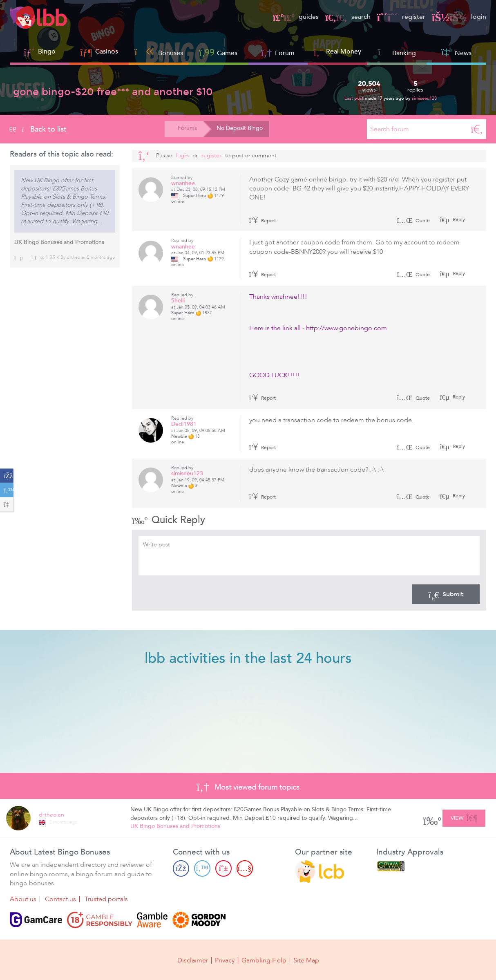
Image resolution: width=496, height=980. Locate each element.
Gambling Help (264, 960)
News (456, 52)
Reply (458, 219)
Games (218, 52)
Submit (446, 594)
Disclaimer (193, 960)
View (464, 817)
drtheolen (77, 257)
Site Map (306, 960)
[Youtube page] (245, 868)
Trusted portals (106, 899)
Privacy (225, 960)
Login (182, 156)
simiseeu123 (424, 98)
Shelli (178, 301)
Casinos (107, 51)
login (459, 17)
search (348, 17)
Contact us (60, 899)
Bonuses (159, 52)
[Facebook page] (181, 868)
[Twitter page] (202, 868)
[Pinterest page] (223, 868)
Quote (413, 221)
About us (23, 899)
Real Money (344, 51)
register (401, 17)
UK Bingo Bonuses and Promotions (59, 242)
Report (263, 221)
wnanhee (183, 183)
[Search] (477, 129)
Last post (355, 98)
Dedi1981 (184, 424)
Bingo (47, 51)
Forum (278, 52)
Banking (397, 52)
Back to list (38, 129)
